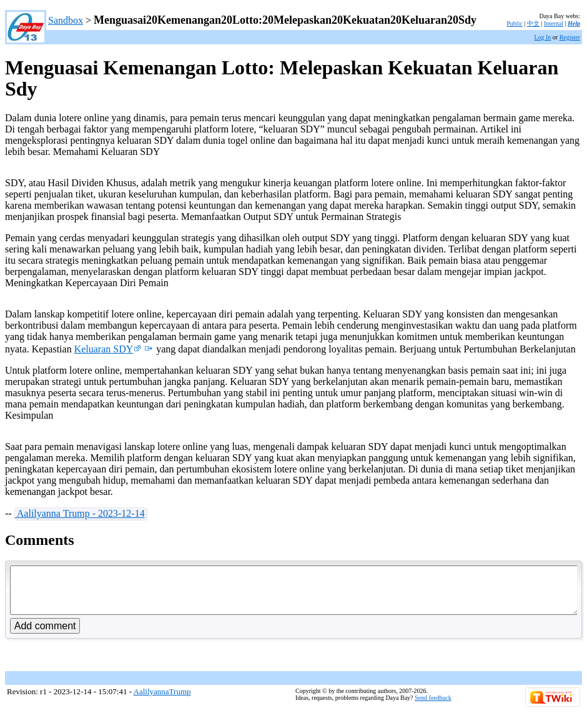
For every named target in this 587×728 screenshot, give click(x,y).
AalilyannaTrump (162, 701)
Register (570, 37)
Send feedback (433, 707)
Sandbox (66, 20)
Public (515, 23)
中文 (533, 23)
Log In (542, 37)
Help (574, 23)
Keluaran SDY (108, 349)
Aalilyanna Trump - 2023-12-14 (80, 513)
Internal (554, 23)
